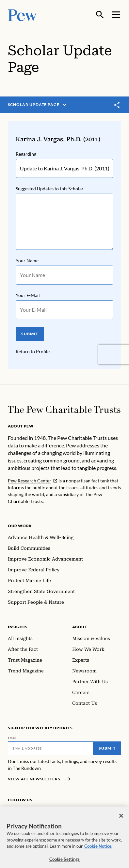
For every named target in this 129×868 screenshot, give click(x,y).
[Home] (64, 409)
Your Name (27, 260)
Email (12, 738)
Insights (18, 627)
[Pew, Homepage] (23, 15)
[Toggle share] (117, 105)
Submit (107, 748)
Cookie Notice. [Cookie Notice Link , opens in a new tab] (98, 850)
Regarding (26, 154)
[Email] (50, 748)
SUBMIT (30, 334)
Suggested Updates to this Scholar (50, 189)
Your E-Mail (28, 295)
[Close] (121, 819)
